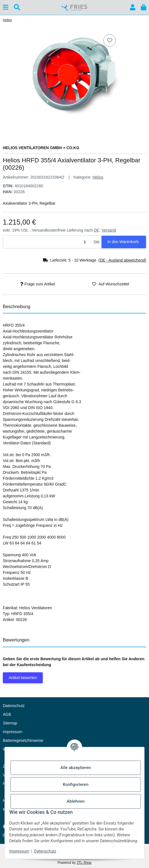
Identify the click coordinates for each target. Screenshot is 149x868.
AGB (7, 714)
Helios (98, 177)
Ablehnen (76, 801)
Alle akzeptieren (76, 768)
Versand (109, 230)
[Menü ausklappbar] (5, 7)
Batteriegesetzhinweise (23, 740)
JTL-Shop (84, 863)
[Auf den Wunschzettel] (110, 40)
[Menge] (47, 242)
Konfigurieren (75, 784)
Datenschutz (45, 851)
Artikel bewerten (23, 678)
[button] (133, 7)
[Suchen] (17, 7)
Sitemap (10, 723)
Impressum (19, 851)
